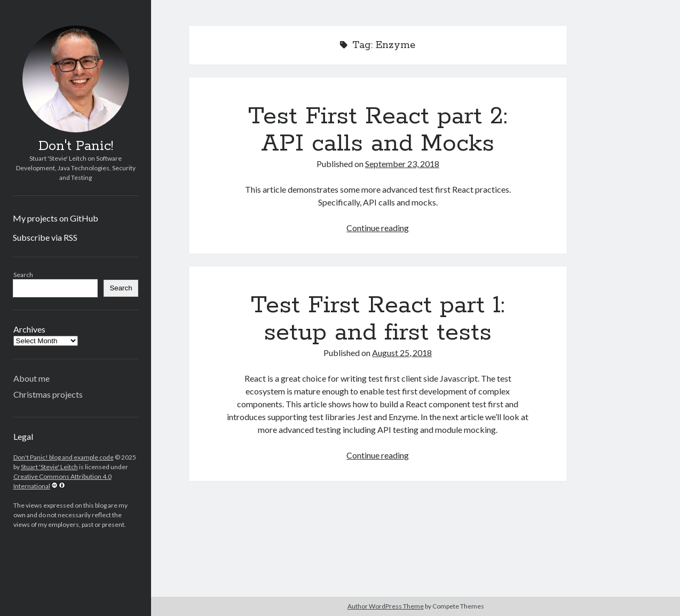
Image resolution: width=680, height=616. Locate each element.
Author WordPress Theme (386, 606)
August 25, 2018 (402, 353)
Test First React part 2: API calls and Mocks (378, 130)
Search (23, 275)
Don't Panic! (76, 146)
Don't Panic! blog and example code (64, 457)
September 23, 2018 (402, 164)
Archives (29, 329)
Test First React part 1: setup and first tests (378, 319)
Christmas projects (48, 394)
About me (31, 378)
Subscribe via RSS (45, 237)
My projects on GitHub (56, 218)
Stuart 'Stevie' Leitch (49, 467)
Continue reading (378, 228)
